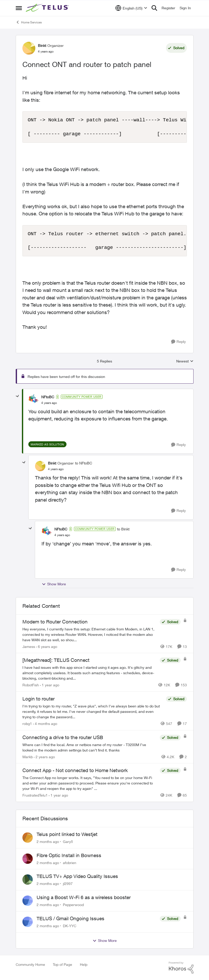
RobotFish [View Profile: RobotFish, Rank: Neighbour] (31, 685)
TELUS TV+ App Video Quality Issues (77, 876)
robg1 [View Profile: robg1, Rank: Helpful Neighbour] (27, 724)
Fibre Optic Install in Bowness (69, 855)
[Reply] (178, 342)
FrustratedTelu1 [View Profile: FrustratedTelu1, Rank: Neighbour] (35, 795)
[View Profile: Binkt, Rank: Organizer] (29, 48)
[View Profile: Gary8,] (28, 838)
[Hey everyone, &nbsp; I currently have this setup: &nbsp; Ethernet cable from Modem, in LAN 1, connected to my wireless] (90, 634)
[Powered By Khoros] (181, 968)
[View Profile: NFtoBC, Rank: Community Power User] (34, 400)
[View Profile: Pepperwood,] (28, 901)
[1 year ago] (50, 685)
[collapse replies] (18, 396)
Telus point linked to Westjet (67, 834)
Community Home (30, 964)
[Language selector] (131, 8)
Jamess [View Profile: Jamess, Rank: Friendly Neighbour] (29, 646)
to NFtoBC (83, 463)
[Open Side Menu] (19, 8)
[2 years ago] (44, 757)
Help (84, 964)
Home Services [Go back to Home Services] (29, 22)
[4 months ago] (45, 724)
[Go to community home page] (48, 8)
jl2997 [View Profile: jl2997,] (68, 884)
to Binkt (123, 529)
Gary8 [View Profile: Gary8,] (68, 842)
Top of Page (62, 964)
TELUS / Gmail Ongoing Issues (70, 918)
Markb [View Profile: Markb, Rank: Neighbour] (28, 757)
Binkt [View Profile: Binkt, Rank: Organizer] (42, 45)
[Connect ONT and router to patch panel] (49, 403)
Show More (54, 584)
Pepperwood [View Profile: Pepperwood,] (73, 905)
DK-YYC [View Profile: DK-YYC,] (70, 926)
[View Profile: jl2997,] (28, 880)
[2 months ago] (48, 842)
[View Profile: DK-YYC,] (28, 922)
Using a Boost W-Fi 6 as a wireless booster (84, 897)
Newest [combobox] (185, 361)
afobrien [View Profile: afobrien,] (70, 862)
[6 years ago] (47, 646)
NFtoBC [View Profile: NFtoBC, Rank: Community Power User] (48, 397)
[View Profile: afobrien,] (28, 859)
